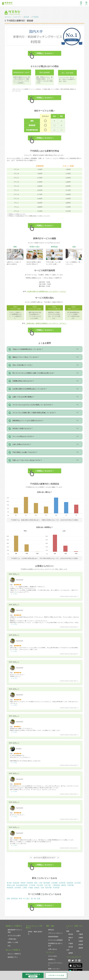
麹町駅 (64, 885)
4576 (49, 858)
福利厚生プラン (13, 957)
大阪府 (81, 934)
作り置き (26, 899)
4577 (53, 858)
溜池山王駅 (11, 885)
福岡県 (71, 953)
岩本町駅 (18, 888)
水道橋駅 (55, 883)
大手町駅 (32, 885)
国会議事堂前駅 (22, 885)
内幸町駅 (56, 888)
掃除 (8, 899)
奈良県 (81, 944)
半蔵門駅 (71, 885)
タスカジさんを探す (14, 936)
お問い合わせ (53, 949)
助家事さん (52, 959)
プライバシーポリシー (55, 933)
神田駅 (23, 883)
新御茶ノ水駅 (39, 888)
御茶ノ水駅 (38, 883)
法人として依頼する (14, 954)
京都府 (81, 941)
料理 (20, 899)
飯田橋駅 (47, 883)
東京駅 (9, 883)
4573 (36, 858)
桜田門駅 (48, 888)
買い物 (33, 899)
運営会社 (51, 930)
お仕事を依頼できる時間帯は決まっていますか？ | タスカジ (46, 291)
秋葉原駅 (16, 883)
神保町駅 (10, 888)
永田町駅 (62, 883)
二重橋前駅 (56, 885)
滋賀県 (81, 948)
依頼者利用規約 (53, 937)
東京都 (26, 17)
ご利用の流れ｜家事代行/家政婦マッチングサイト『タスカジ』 (46, 323)
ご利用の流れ (12, 939)
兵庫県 (81, 938)
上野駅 (25, 888)
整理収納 (14, 899)
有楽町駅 (30, 883)
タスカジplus (52, 956)
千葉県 (71, 943)
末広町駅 (78, 883)
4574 (40, 858)
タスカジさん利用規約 (55, 940)
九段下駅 (47, 885)
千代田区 (35, 17)
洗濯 (39, 899)
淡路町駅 (70, 883)
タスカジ (8, 17)
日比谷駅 (40, 885)
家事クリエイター (54, 969)
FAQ (9, 946)
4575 (44, 858)
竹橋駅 (31, 888)
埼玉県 (71, 947)
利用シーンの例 (13, 942)
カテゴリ (18, 17)
